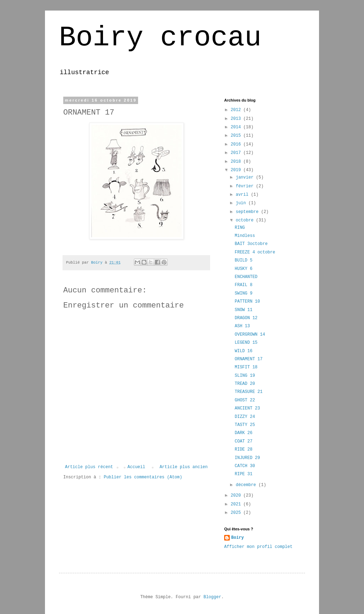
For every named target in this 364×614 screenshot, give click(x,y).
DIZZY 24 (245, 417)
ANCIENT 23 (247, 408)
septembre (248, 212)
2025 (237, 513)
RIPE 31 (243, 474)
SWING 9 (243, 293)
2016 (237, 144)
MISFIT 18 (246, 367)
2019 (237, 170)
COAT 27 (243, 441)
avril (243, 195)
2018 (237, 162)
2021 (237, 504)
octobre (246, 220)
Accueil (136, 467)
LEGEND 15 (246, 343)
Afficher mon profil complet (258, 547)
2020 (237, 496)
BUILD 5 (243, 260)
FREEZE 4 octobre (255, 252)
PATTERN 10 (247, 302)
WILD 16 (243, 351)
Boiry (238, 538)
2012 (237, 110)
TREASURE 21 (249, 392)
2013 (237, 119)
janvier (246, 177)
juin (242, 203)
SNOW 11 (243, 310)
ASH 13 (242, 326)
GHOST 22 (245, 400)
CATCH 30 (245, 466)
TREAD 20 (245, 384)
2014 (237, 127)
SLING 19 (245, 376)
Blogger (212, 597)
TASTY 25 (245, 425)
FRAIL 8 (243, 285)
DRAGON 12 (246, 318)
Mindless (245, 236)
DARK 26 (243, 433)
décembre (247, 485)
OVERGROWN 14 (250, 335)
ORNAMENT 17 (249, 359)
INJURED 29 (247, 458)
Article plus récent (89, 467)
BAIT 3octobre (251, 244)
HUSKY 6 (243, 269)
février (246, 186)
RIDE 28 (243, 450)
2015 (237, 136)
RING (240, 228)
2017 (237, 153)
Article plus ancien (184, 467)
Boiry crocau (160, 38)
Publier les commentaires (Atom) (143, 477)
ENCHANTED (246, 277)
